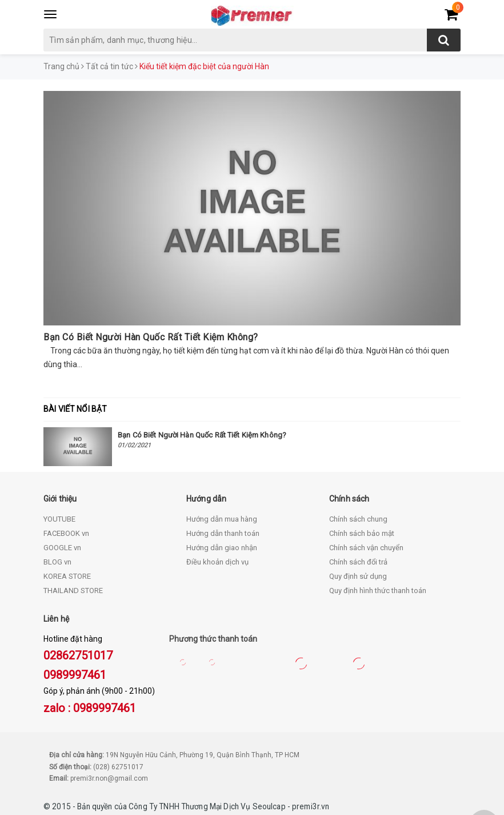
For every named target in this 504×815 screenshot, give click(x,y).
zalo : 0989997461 (90, 708)
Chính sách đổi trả (358, 562)
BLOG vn (57, 562)
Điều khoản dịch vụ (217, 562)
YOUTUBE (59, 519)
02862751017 (78, 655)
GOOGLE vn (62, 548)
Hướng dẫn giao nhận (222, 548)
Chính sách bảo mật (362, 533)
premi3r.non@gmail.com (109, 778)
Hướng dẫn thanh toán (223, 533)
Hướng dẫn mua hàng (222, 519)
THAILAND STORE (73, 591)
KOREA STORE (67, 576)
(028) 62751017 (118, 767)
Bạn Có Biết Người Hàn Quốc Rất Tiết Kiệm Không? (151, 337)
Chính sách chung (358, 519)
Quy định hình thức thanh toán (378, 591)
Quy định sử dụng (358, 576)
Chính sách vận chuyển (366, 548)
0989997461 (75, 675)
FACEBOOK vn (66, 533)
